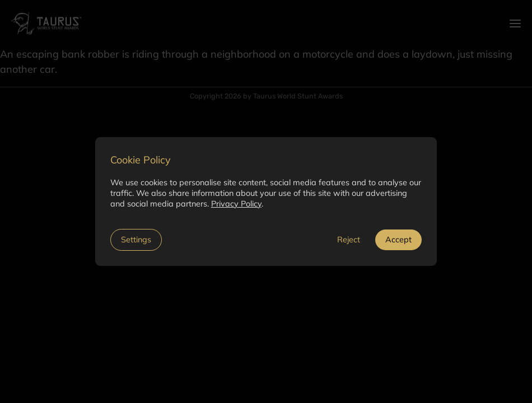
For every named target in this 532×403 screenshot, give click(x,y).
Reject (349, 240)
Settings (136, 240)
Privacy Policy (236, 204)
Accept (398, 240)
